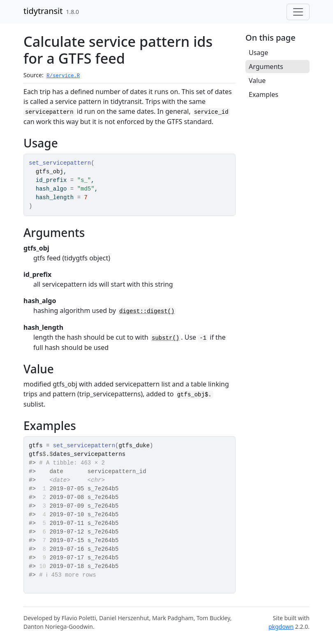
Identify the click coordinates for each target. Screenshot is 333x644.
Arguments (266, 67)
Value (257, 80)
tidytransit (43, 11)
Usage (258, 53)
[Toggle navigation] (298, 12)
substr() (165, 338)
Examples (264, 94)
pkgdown (281, 627)
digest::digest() (147, 311)
